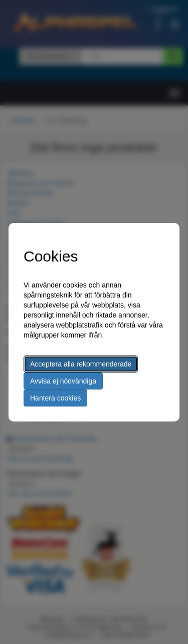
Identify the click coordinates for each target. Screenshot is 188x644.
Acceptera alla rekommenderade (81, 364)
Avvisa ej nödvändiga (63, 381)
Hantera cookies (55, 398)
